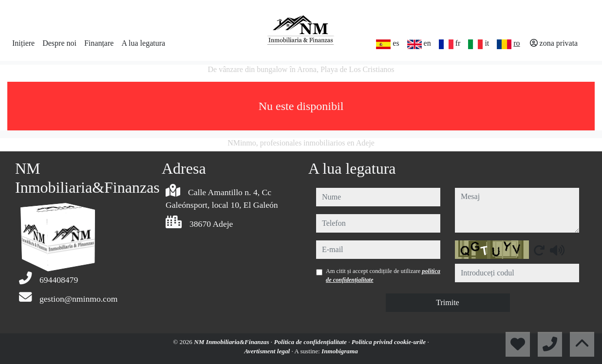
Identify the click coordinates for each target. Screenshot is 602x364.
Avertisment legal (268, 351)
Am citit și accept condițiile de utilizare (383, 275)
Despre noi (59, 43)
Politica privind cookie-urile (390, 342)
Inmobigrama (340, 351)
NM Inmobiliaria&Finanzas (232, 342)
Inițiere (23, 43)
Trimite (447, 302)
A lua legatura (143, 43)
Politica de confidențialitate (311, 342)
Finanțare (99, 43)
